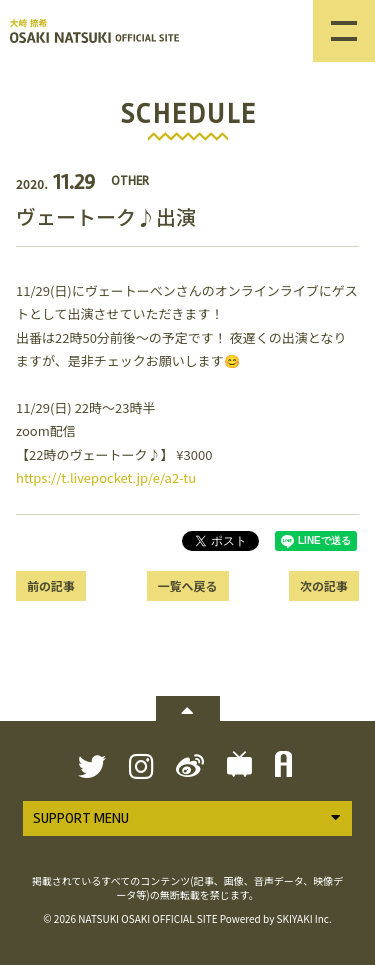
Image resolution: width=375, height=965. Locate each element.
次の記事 (324, 585)
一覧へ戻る (187, 585)
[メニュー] (344, 31)
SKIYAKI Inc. (304, 918)
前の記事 (51, 585)
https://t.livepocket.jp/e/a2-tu (106, 477)
